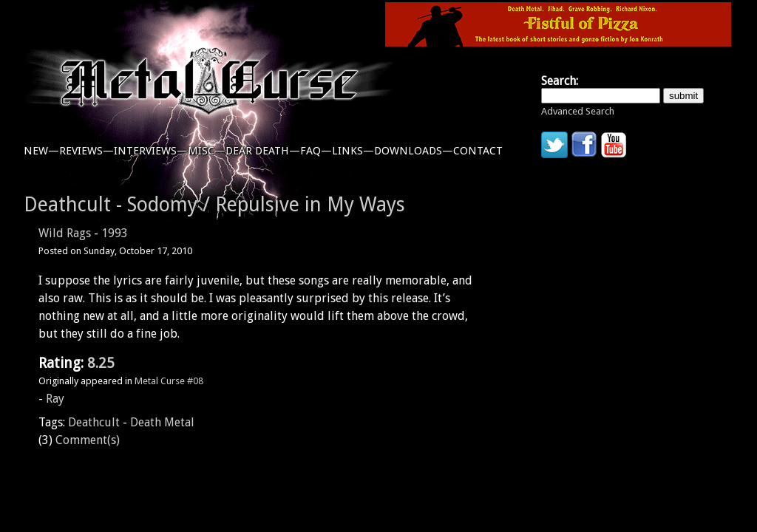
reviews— (86, 151)
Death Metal (162, 422)
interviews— (151, 151)
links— (353, 151)
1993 (115, 233)
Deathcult (94, 422)
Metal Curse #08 (169, 381)
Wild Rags (65, 233)
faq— (316, 151)
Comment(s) (88, 440)
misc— (207, 151)
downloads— (414, 151)
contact (478, 151)
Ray (55, 399)
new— (41, 151)
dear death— (263, 151)
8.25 (101, 363)
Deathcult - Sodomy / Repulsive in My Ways (214, 204)
